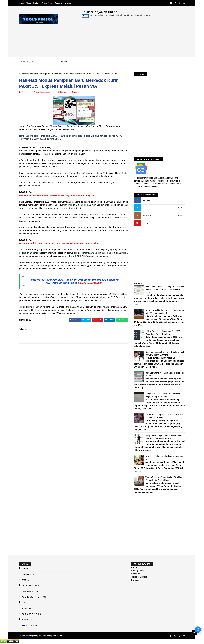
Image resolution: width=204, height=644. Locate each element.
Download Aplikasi (31, 591)
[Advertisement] (133, 37)
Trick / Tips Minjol (30, 626)
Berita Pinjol (28, 574)
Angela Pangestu (56, 636)
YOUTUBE (146, 223)
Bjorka (25, 580)
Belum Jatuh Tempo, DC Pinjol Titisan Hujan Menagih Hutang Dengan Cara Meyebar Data (165, 289)
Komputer (34, 74)
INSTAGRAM (147, 216)
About (28, 3)
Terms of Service (139, 577)
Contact (36, 3)
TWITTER (146, 208)
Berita (27, 74)
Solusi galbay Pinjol (32, 614)
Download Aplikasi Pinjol (34, 597)
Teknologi (42, 74)
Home (21, 3)
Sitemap (68, 3)
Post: (85, 16)
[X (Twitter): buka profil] (137, 208)
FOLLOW (179, 208)
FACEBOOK (147, 200)
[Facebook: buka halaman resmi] (137, 200)
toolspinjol (32, 636)
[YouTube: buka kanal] (137, 223)
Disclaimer (59, 3)
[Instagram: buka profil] (137, 215)
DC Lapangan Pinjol (31, 586)
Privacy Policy (47, 3)
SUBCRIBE (179, 223)
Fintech (26, 603)
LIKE (181, 200)
